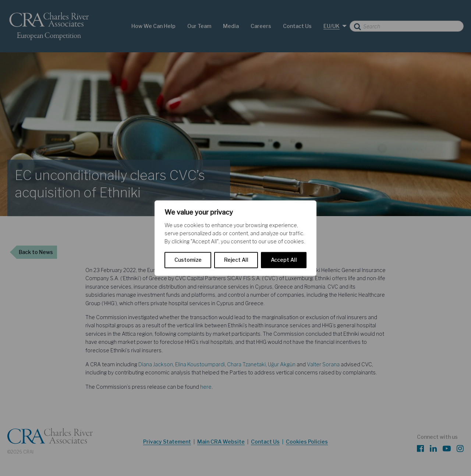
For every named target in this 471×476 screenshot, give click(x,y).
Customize (188, 260)
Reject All (236, 260)
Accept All (284, 260)
